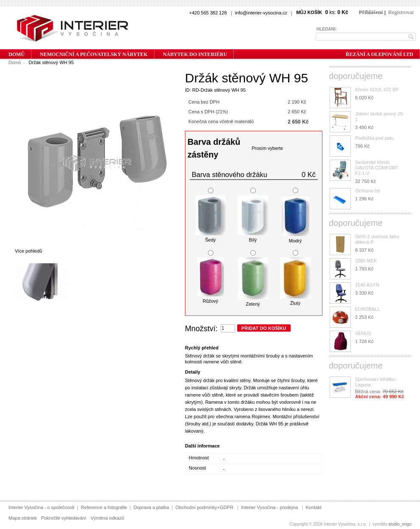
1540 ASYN (367, 285)
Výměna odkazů (108, 518)
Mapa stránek (23, 518)
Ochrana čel (368, 191)
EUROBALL (368, 309)
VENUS (363, 333)
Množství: (201, 329)
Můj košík (309, 12)
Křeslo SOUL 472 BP (377, 90)
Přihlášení (371, 12)
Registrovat (401, 12)
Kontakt (313, 507)
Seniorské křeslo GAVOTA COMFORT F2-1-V (377, 168)
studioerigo (400, 524)
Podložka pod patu (374, 138)
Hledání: (327, 29)
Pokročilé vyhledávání (64, 518)
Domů (15, 62)
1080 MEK (366, 261)
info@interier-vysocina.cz (261, 13)
